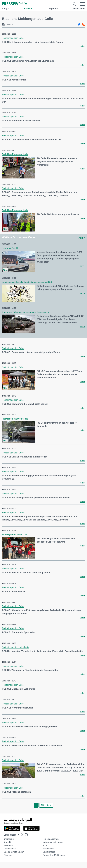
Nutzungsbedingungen (53, 842)
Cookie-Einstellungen (14, 852)
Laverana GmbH (10, 248)
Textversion (48, 849)
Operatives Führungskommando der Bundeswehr (25, 312)
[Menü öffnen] (83, 4)
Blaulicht (29, 9)
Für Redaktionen (51, 839)
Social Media (49, 852)
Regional (53, 9)
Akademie (8, 845)
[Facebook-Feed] (79, 25)
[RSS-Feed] (83, 25)
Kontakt (7, 842)
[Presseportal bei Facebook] (18, 835)
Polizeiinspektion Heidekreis (15, 647)
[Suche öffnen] (74, 4)
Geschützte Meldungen (54, 855)
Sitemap (8, 855)
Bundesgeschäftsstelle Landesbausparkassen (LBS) (27, 282)
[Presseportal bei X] (21, 835)
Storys (5, 9)
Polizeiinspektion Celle (13, 38)
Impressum (9, 839)
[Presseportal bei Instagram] (26, 834)
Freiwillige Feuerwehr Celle (15, 154)
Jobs (45, 845)
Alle (82, 238)
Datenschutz (10, 849)
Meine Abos (79, 9)
